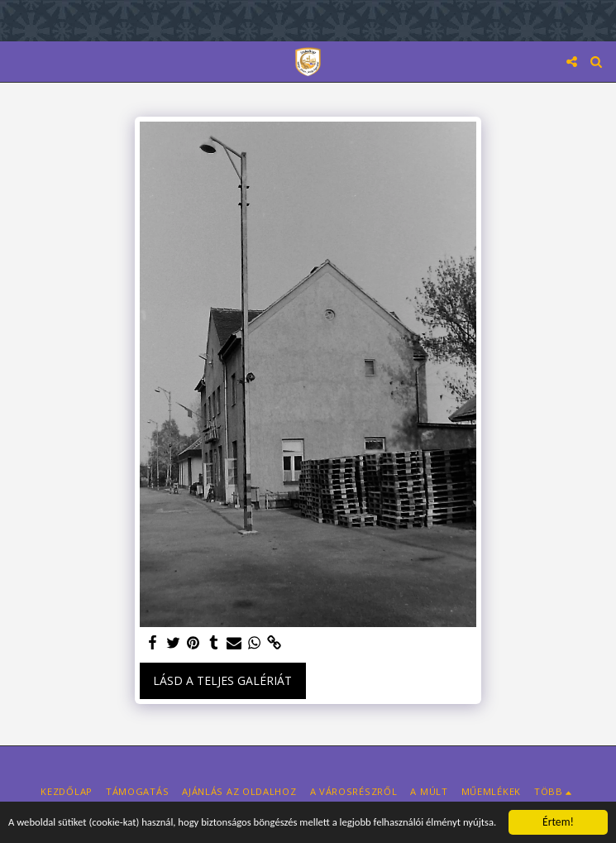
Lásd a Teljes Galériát (222, 680)
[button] (18, 61)
